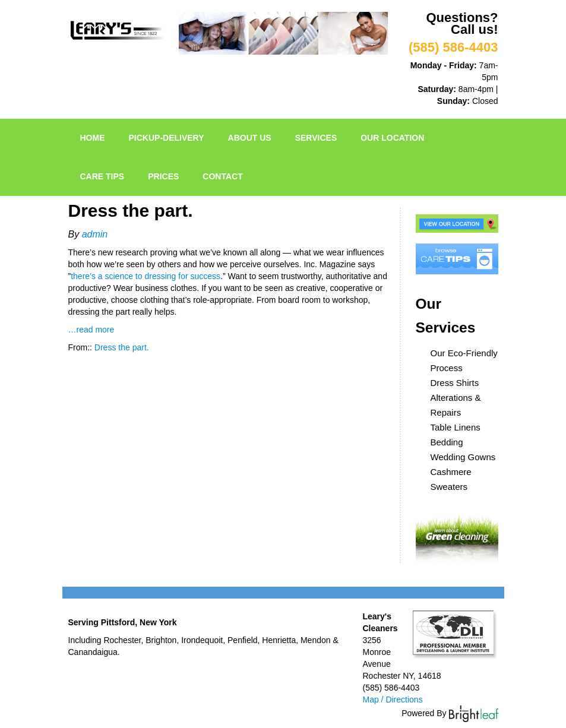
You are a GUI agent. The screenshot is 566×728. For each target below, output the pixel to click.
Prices (163, 176)
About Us (250, 138)
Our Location (392, 138)
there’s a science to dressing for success (146, 276)
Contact (222, 176)
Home (93, 138)
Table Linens (456, 427)
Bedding (447, 442)
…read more (91, 330)
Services (316, 138)
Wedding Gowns (463, 457)
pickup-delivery (167, 138)
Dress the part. (122, 347)
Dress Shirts (455, 383)
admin (95, 234)
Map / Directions (393, 699)
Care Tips (102, 176)
